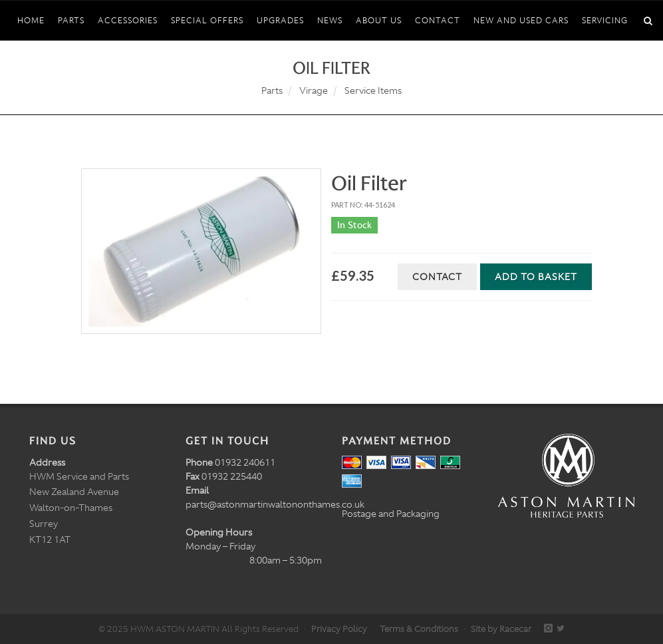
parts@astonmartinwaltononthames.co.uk (275, 504)
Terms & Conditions (419, 629)
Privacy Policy (339, 629)
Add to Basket (536, 277)
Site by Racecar (501, 629)
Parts (272, 90)
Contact (437, 277)
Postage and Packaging (391, 514)
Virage (314, 90)
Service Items (373, 90)
